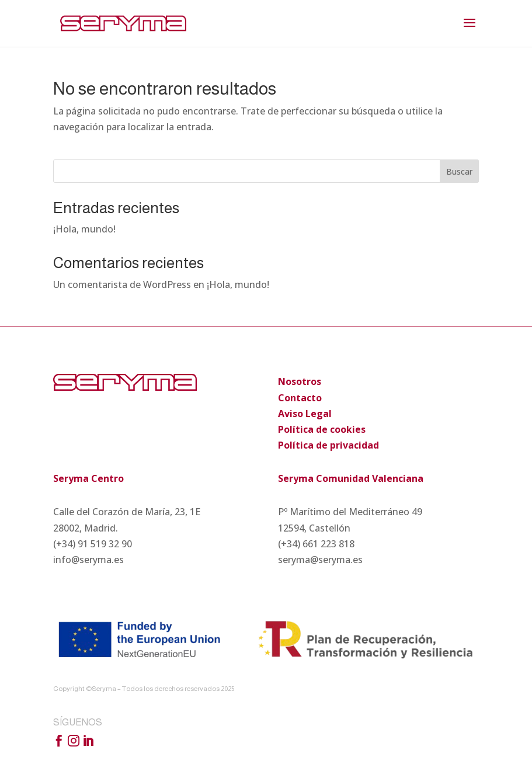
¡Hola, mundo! (84, 229)
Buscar (459, 171)
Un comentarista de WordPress (122, 284)
